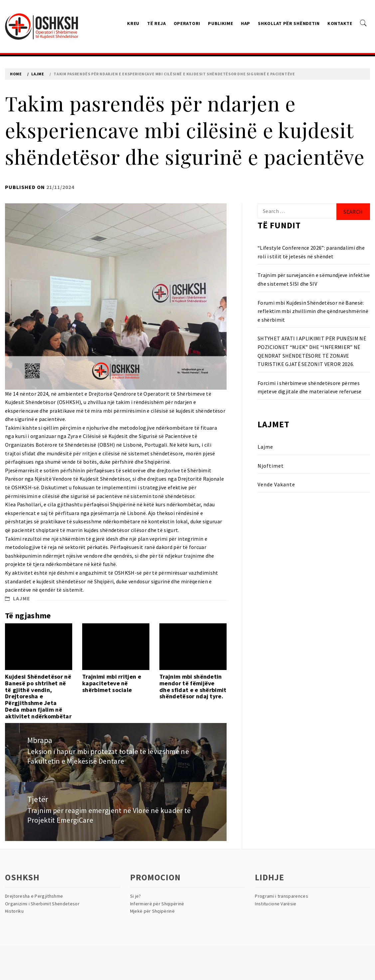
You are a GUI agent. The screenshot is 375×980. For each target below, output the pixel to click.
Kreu (133, 23)
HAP (246, 23)
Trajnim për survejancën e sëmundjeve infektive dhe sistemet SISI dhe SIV (314, 279)
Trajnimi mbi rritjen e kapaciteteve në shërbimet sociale (112, 683)
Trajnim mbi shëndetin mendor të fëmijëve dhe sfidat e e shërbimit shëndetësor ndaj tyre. (193, 686)
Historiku (14, 911)
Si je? (136, 896)
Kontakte (340, 23)
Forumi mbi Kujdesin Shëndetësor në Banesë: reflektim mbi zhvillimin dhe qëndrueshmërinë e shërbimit (313, 311)
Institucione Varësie (276, 904)
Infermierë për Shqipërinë (157, 904)
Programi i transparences (281, 896)
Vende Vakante (276, 484)
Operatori (187, 23)
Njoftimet (271, 466)
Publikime (220, 23)
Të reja (156, 23)
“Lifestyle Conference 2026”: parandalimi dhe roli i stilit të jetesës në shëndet (311, 252)
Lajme (22, 598)
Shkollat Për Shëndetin (289, 23)
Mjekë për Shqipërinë (152, 911)
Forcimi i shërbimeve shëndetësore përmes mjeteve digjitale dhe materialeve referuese (310, 387)
